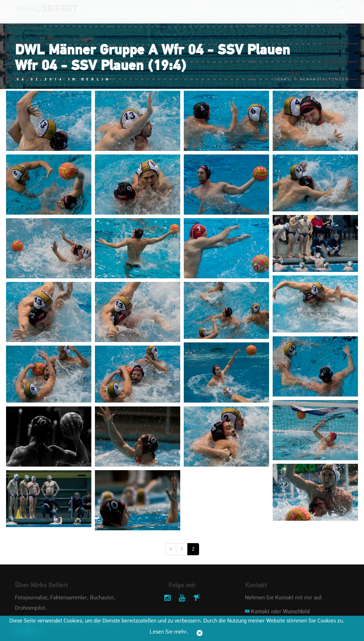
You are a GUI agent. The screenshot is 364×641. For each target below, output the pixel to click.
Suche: (325, 12)
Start (282, 79)
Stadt (185, 12)
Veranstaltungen (325, 79)
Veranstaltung (109, 12)
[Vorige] (171, 549)
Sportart (153, 12)
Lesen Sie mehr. (169, 632)
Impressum (242, 12)
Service (276, 12)
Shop (302, 12)
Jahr (211, 12)
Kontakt (260, 612)
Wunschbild (296, 612)
